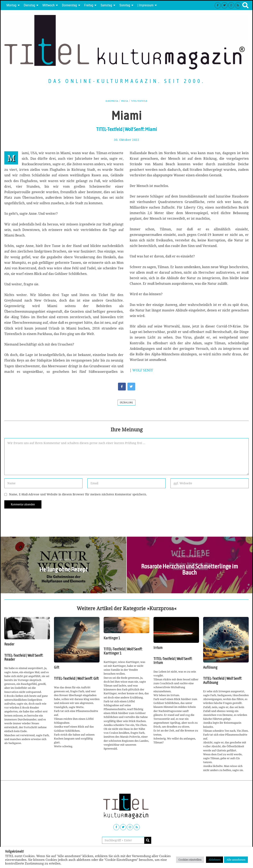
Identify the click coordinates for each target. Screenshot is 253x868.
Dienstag (30, 5)
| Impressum (145, 5)
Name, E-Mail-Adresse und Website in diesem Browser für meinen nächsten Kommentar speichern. (78, 494)
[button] (148, 840)
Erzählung (126, 403)
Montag (11, 5)
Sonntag (125, 5)
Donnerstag (69, 5)
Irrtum (158, 648)
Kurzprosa (110, 101)
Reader (9, 644)
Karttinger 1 (112, 638)
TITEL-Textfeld (141, 101)
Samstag (106, 5)
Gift (57, 667)
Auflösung (210, 667)
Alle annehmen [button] (236, 860)
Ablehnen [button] (215, 860)
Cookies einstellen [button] (190, 860)
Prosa (124, 101)
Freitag (89, 5)
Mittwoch (49, 5)
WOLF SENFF (143, 370)
